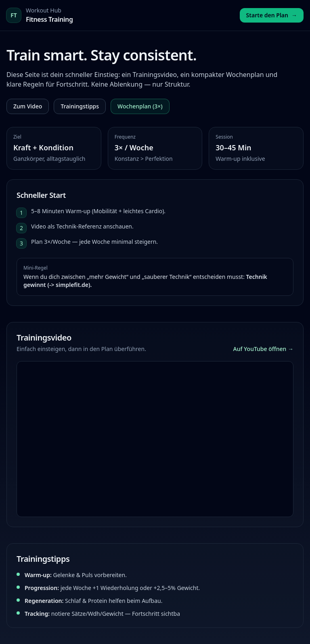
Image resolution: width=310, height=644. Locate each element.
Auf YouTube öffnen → (263, 349)
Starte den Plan (272, 15)
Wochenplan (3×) (140, 106)
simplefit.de (72, 285)
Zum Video (28, 106)
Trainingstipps (80, 106)
